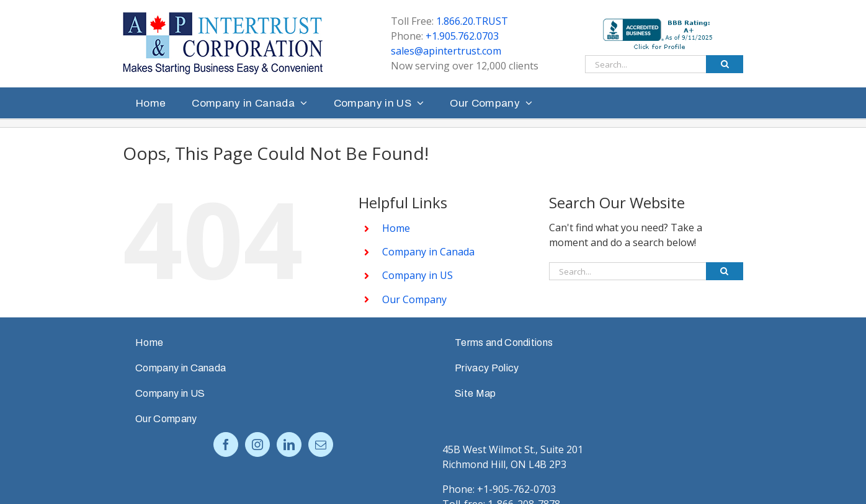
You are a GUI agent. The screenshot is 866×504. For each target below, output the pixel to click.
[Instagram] (257, 444)
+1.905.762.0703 (462, 36)
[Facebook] (226, 444)
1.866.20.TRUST (472, 21)
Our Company (414, 299)
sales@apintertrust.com (446, 51)
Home (396, 228)
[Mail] (321, 444)
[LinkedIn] (289, 444)
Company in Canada (428, 252)
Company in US (417, 275)
